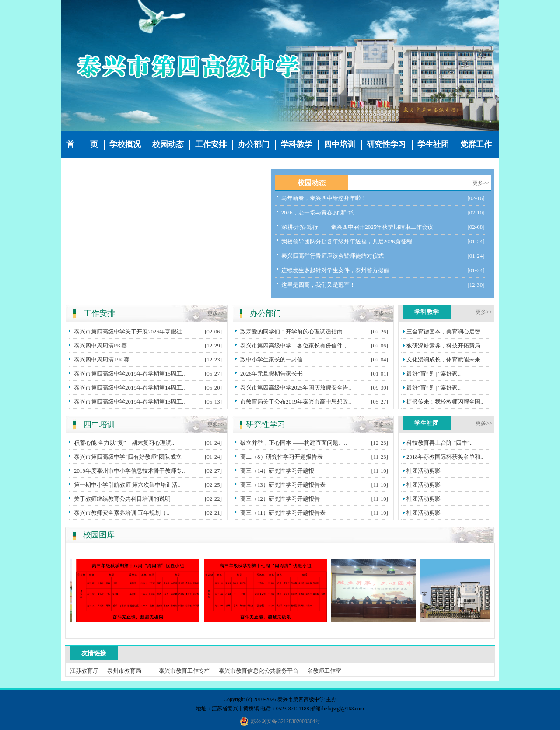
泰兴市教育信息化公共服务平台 (259, 671)
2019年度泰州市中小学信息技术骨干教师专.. (129, 471)
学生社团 (433, 144)
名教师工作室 (324, 671)
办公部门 (254, 144)
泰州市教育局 (124, 671)
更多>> (481, 183)
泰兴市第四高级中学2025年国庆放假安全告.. (296, 388)
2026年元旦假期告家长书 (271, 374)
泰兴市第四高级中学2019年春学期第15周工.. (129, 374)
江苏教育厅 (84, 671)
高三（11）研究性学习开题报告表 (283, 513)
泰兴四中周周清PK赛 (100, 346)
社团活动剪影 (423, 471)
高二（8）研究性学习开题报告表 (282, 457)
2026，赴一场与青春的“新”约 (318, 212)
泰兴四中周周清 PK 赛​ (102, 360)
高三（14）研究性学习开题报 (277, 471)
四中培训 (339, 144)
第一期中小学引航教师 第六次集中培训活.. (127, 485)
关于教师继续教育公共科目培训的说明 (122, 499)
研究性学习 (386, 144)
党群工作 (476, 144)
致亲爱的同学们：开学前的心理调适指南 (291, 332)
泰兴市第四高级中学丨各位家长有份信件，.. (296, 346)
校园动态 (168, 144)
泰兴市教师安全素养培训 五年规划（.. (122, 513)
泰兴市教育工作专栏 (184, 671)
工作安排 (211, 144)
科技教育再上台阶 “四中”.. (439, 443)
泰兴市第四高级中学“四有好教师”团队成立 (128, 457)
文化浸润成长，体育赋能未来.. (445, 360)
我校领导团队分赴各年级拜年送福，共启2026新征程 (347, 241)
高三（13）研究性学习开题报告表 (283, 485)
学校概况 (125, 144)
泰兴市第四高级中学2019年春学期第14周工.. (129, 388)
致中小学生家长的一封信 (271, 360)
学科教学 (297, 144)
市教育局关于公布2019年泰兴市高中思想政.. (296, 402)
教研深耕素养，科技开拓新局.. (445, 346)
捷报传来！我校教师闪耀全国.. (445, 402)
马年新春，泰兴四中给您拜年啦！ (324, 198)
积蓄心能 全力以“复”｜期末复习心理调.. (124, 443)
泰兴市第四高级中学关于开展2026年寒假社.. (129, 332)
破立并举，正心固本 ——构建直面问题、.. (294, 443)
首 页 (82, 144)
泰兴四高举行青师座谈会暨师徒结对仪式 (332, 256)
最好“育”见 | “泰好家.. (434, 374)
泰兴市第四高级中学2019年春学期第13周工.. (129, 402)
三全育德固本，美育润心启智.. (445, 332)
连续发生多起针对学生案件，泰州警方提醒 (335, 270)
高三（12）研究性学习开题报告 (280, 499)
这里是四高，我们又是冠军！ (318, 285)
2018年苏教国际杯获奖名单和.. (445, 457)
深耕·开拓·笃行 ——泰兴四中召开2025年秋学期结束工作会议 (357, 227)
